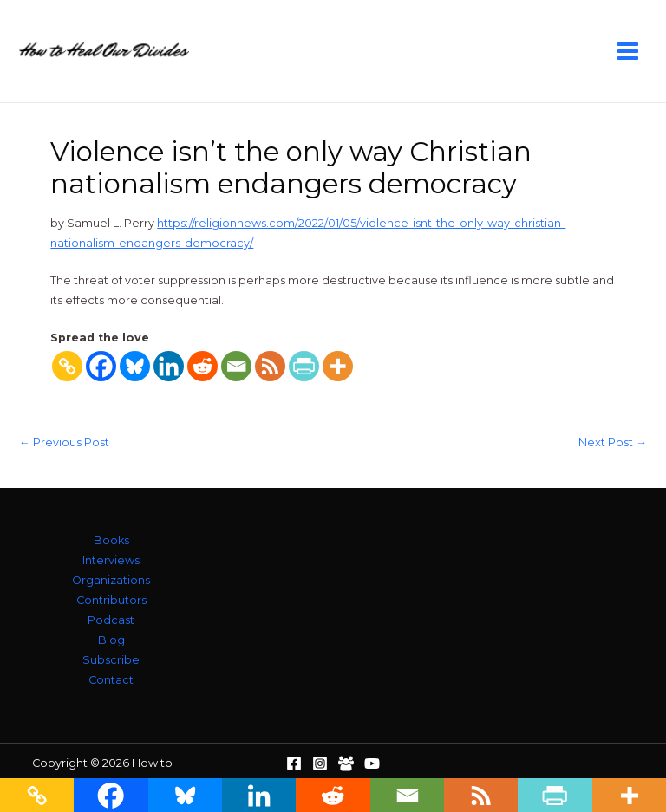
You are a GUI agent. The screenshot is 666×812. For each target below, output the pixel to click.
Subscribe (111, 660)
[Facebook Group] (346, 763)
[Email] (236, 366)
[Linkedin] (169, 366)
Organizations (111, 580)
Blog (111, 640)
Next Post (613, 443)
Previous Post (64, 443)
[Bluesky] (135, 366)
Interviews (111, 560)
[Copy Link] (67, 366)
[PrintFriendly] (304, 366)
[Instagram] (320, 763)
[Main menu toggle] (628, 51)
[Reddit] (202, 366)
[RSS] (270, 366)
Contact (111, 680)
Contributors (111, 600)
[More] (338, 366)
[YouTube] (372, 763)
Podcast (111, 620)
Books (111, 540)
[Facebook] (101, 366)
